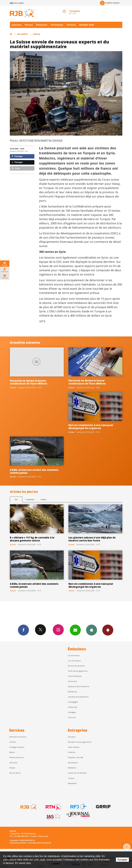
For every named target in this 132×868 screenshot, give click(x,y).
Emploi (12, 768)
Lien (16, 168)
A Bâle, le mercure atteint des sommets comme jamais (34, 471)
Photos (29, 25)
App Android (108, 630)
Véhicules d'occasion (18, 737)
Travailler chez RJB (76, 757)
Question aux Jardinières (78, 697)
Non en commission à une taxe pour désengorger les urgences (91, 427)
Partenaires (73, 763)
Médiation (72, 768)
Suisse (37, 34)
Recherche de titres (76, 666)
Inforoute (13, 763)
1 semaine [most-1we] (30, 499)
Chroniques (57, 25)
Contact (71, 778)
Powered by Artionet (18, 843)
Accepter (122, 860)
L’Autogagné (73, 702)
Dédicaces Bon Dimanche (79, 686)
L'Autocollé (73, 707)
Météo (12, 752)
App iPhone (92, 630)
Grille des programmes (78, 671)
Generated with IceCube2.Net (40, 843)
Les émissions (74, 655)
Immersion (73, 681)
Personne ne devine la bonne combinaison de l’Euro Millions (29, 382)
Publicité (72, 752)
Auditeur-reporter (110, 3)
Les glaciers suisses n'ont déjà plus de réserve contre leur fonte (92, 539)
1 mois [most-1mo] (43, 499)
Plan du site (43, 836)
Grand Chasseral (75, 676)
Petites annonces (17, 757)
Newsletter (72, 783)
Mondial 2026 (86, 25)
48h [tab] (16, 499)
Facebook (23, 630)
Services (71, 25)
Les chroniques (74, 661)
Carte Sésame (74, 747)
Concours (72, 717)
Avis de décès (15, 773)
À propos (72, 737)
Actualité (22, 34)
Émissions (42, 25)
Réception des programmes (80, 742)
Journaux (17, 25)
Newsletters (75, 630)
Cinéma (13, 742)
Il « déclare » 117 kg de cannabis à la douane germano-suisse (32, 539)
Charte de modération (77, 773)
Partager (17, 156)
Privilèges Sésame (17, 747)
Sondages (72, 712)
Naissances (72, 692)
